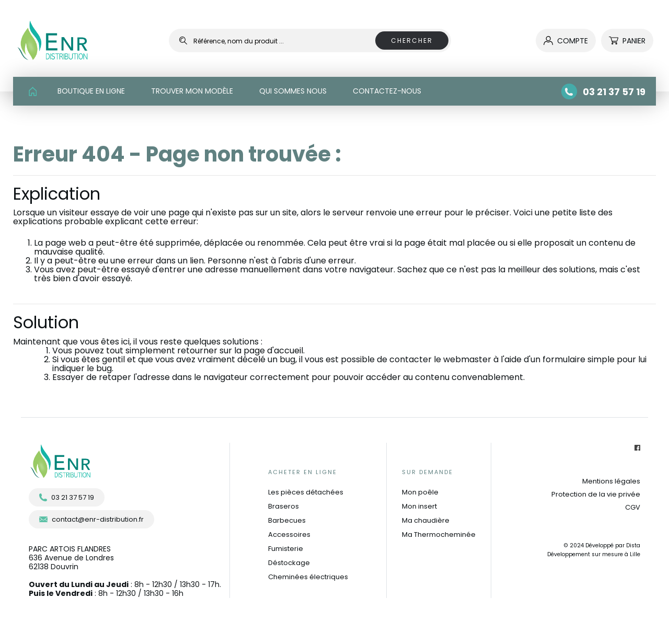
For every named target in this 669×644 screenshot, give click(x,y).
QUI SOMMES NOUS (293, 91)
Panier (627, 41)
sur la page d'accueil (261, 350)
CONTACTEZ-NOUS (387, 91)
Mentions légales (611, 481)
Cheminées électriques (308, 577)
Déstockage (289, 563)
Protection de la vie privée (596, 494)
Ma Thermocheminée (439, 534)
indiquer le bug (82, 368)
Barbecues (287, 520)
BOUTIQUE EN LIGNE (91, 91)
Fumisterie (286, 549)
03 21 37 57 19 (67, 497)
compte (566, 41)
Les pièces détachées (306, 492)
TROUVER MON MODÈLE (192, 91)
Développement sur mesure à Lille (594, 554)
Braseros (284, 506)
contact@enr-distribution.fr (91, 519)
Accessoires (289, 534)
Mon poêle (420, 492)
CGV (633, 507)
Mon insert (419, 506)
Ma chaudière (426, 520)
